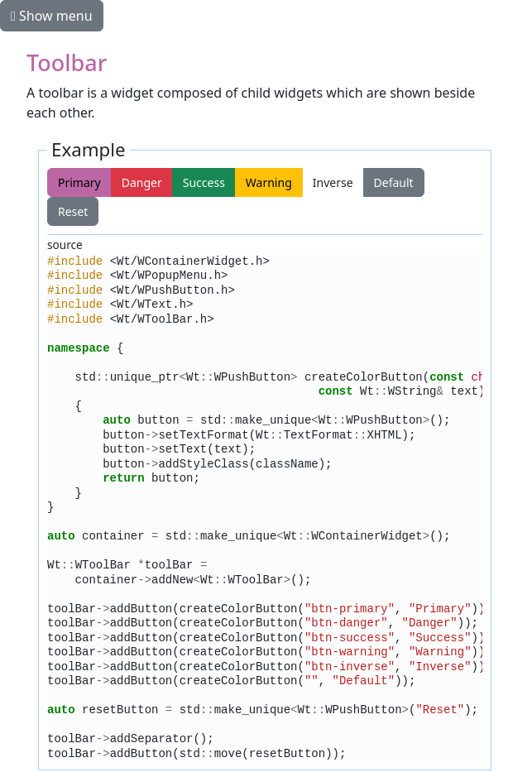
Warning (269, 182)
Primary (79, 182)
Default (394, 182)
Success (204, 182)
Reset (457, 182)
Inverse (333, 182)
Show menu (52, 16)
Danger (142, 182)
